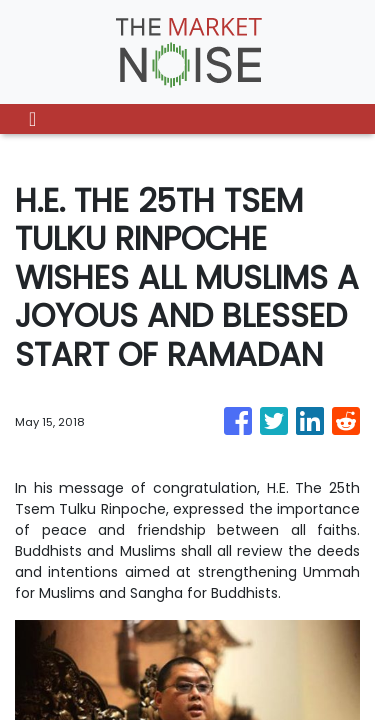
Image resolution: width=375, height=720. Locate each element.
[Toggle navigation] (32, 119)
